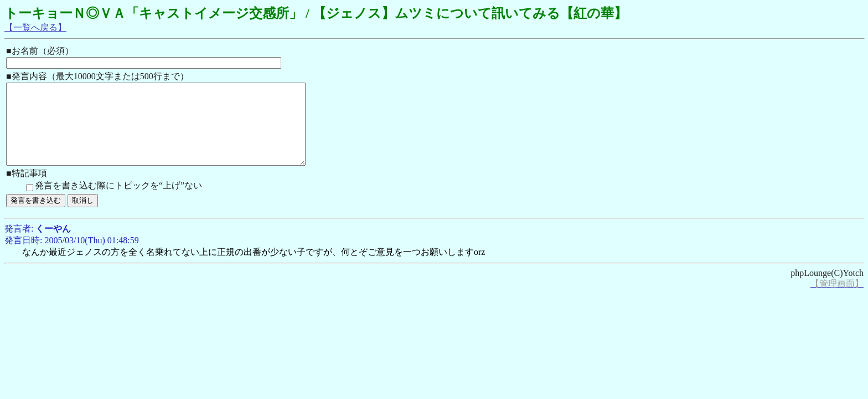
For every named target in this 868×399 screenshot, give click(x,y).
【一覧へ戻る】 (35, 27)
